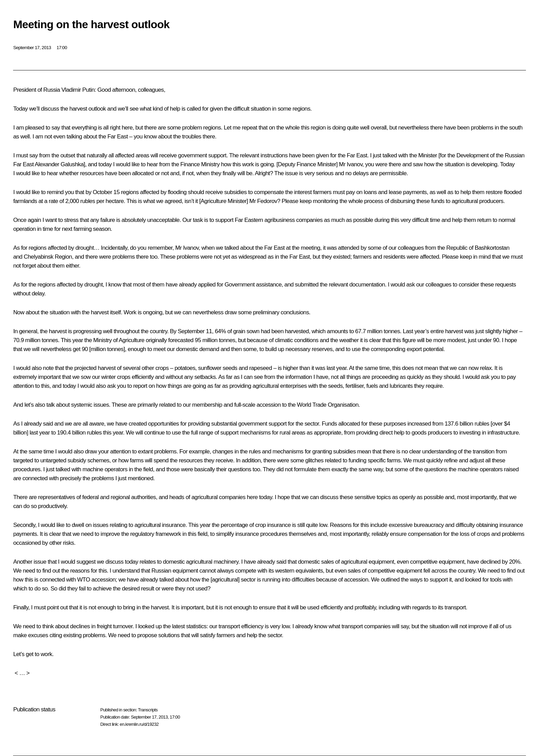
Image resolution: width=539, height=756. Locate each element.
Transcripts (148, 710)
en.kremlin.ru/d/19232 (139, 724)
